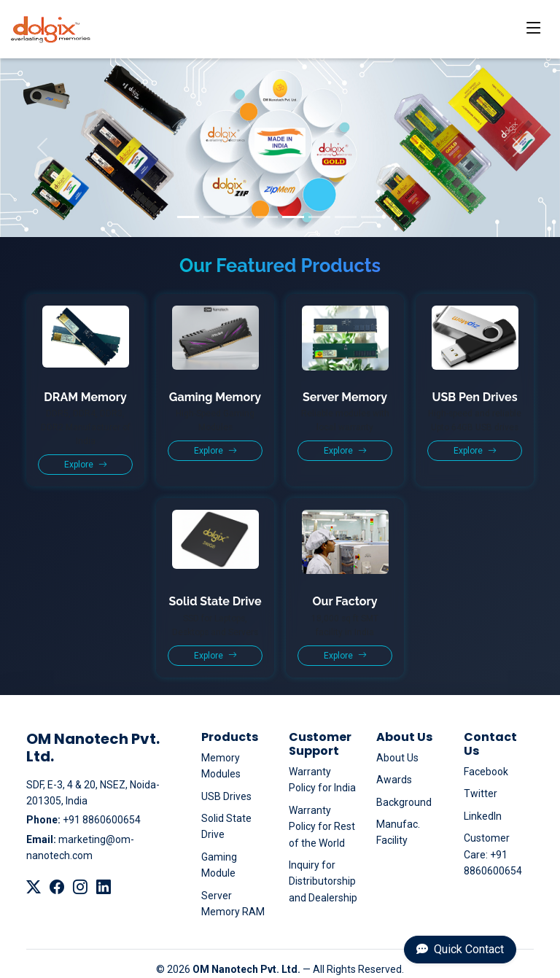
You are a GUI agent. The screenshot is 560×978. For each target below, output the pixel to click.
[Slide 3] (241, 217)
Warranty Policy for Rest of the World (322, 827)
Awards (394, 780)
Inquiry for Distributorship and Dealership (323, 881)
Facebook (486, 772)
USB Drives (226, 796)
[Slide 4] (267, 217)
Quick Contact (460, 949)
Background (404, 802)
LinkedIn (483, 816)
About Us (397, 758)
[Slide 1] (188, 217)
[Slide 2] (214, 217)
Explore (86, 465)
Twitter (481, 793)
